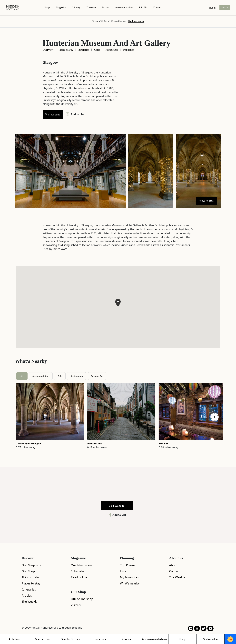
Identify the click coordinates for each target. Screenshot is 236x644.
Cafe (60, 376)
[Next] (215, 417)
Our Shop (28, 571)
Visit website (53, 114)
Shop (47, 7)
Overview (48, 50)
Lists (123, 571)
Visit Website (117, 506)
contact (157, 7)
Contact (174, 571)
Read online (79, 577)
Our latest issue (82, 565)
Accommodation (124, 7)
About (173, 565)
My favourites (129, 577)
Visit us (76, 605)
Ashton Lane (95, 444)
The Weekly (29, 602)
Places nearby (66, 50)
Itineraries (84, 50)
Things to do (30, 577)
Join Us (143, 7)
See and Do (97, 376)
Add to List (75, 114)
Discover (91, 7)
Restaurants (112, 50)
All (22, 376)
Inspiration (129, 50)
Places (106, 7)
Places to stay (31, 583)
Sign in (212, 8)
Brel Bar (163, 444)
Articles (27, 595)
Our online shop (82, 599)
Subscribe (78, 571)
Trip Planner (128, 565)
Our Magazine (31, 565)
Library (76, 7)
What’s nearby (130, 583)
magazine (61, 7)
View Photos (206, 201)
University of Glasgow (29, 444)
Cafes (97, 50)
